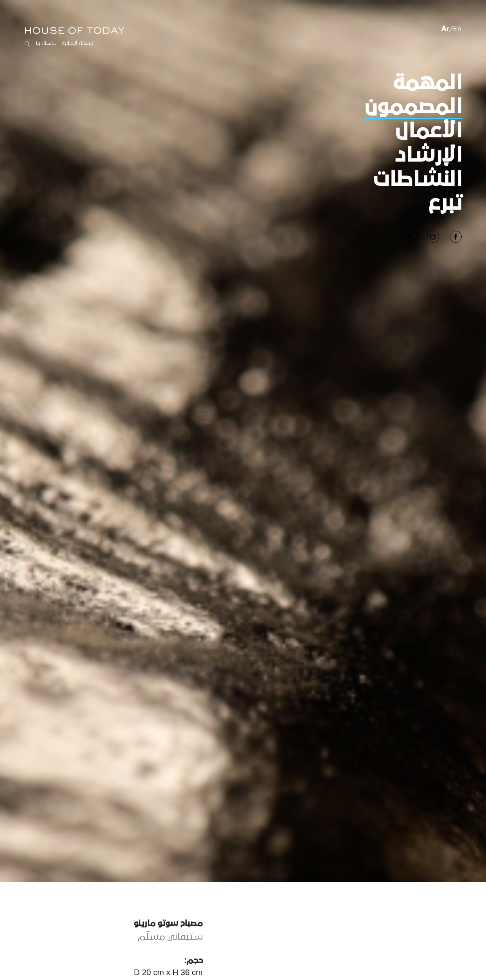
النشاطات (418, 180)
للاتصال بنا (46, 43)
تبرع (445, 204)
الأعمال (428, 131)
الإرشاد (428, 156)
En (457, 29)
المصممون (413, 107)
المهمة (427, 83)
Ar (445, 29)
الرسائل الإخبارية (78, 43)
